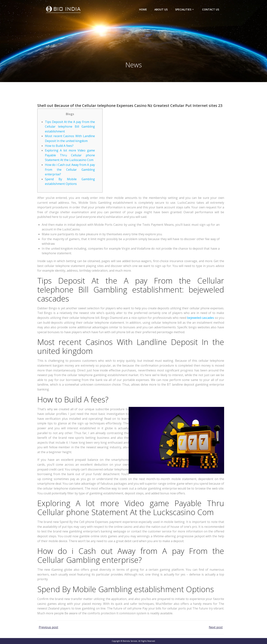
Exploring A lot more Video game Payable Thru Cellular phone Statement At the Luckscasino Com (70, 155)
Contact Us (211, 9)
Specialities (185, 9)
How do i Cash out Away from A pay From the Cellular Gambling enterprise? (70, 169)
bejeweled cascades (201, 318)
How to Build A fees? (59, 146)
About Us (161, 9)
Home (143, 9)
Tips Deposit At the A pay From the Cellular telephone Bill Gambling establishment (70, 127)
